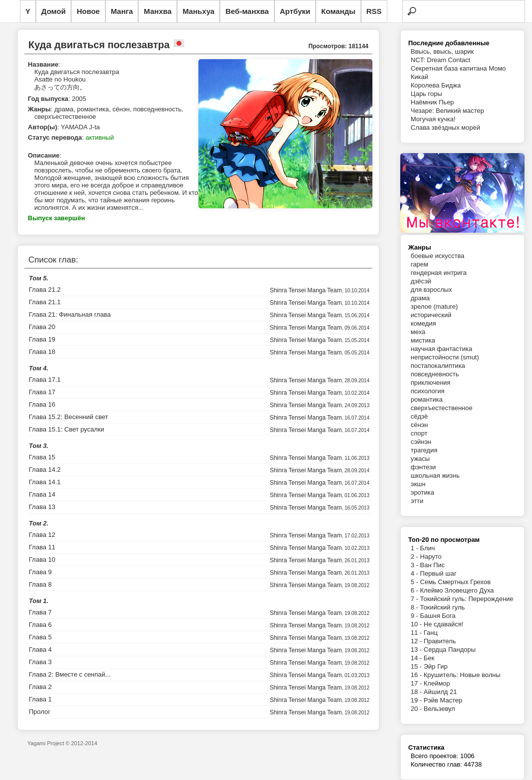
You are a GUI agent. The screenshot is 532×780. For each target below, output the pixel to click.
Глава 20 (42, 327)
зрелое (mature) (434, 306)
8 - (415, 607)
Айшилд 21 (440, 692)
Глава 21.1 (45, 302)
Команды (338, 11)
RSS (374, 11)
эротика (422, 492)
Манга (122, 11)
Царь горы (426, 94)
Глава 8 (40, 584)
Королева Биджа (436, 85)
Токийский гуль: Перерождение (467, 599)
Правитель (440, 641)
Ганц (431, 633)
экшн (418, 484)
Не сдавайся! (443, 624)
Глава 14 (42, 494)
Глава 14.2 (45, 470)
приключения (431, 383)
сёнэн (419, 425)
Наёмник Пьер (432, 102)
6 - (415, 590)
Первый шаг (438, 573)
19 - (417, 700)
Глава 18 (42, 352)
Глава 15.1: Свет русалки (66, 429)
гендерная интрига (439, 273)
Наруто (431, 557)
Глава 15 (42, 457)
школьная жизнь (435, 476)
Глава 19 (42, 339)
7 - (415, 599)
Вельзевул (439, 709)
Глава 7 (40, 612)
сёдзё (419, 416)
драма (420, 298)
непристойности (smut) (445, 357)
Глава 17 (42, 392)
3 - (415, 565)
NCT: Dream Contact (441, 60)
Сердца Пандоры (450, 650)
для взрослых (431, 290)
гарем (419, 264)
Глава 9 (40, 572)
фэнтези (423, 467)
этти (417, 501)
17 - (417, 683)
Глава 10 (42, 560)
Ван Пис (433, 565)
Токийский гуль (443, 607)
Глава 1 (40, 699)
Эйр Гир (436, 666)
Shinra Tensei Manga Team (306, 290)
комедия (423, 323)
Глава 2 (40, 687)
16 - (417, 675)
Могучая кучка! (433, 119)
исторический (431, 315)
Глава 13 (42, 507)
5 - (415, 582)
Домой (53, 11)
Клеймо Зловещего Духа (457, 590)
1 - (415, 548)
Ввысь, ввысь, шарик (442, 51)
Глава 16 (42, 404)
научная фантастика (442, 349)
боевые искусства (438, 256)
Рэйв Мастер (443, 700)
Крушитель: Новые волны (462, 675)
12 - (417, 641)
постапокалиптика (438, 366)
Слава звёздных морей (445, 128)
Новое (88, 11)
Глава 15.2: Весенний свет (68, 417)
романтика (427, 399)
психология (428, 391)
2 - (415, 557)
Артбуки (295, 11)
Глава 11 (42, 547)
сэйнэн (421, 442)
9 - (415, 616)
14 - (417, 658)
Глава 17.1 (45, 380)
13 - (417, 650)
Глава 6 (40, 625)
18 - (417, 692)
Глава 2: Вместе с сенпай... (70, 674)
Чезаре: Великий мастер (447, 111)
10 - (417, 624)
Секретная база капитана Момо (458, 68)
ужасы (420, 459)
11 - (417, 633)
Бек (429, 658)
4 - (415, 573)
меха (418, 332)
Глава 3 (40, 662)
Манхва (158, 11)
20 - (417, 709)
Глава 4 (40, 650)
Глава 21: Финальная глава (70, 314)
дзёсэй (421, 281)
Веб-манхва (247, 11)
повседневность (435, 374)
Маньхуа (198, 11)
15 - (417, 666)
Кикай (419, 77)
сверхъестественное (442, 408)
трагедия (424, 450)
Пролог (40, 712)
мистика (423, 340)
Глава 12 (42, 535)
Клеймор (437, 683)
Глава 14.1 (45, 482)
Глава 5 (40, 637)
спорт (419, 433)
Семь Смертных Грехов (455, 582)
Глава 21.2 (45, 290)
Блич (428, 548)
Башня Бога (438, 616)
